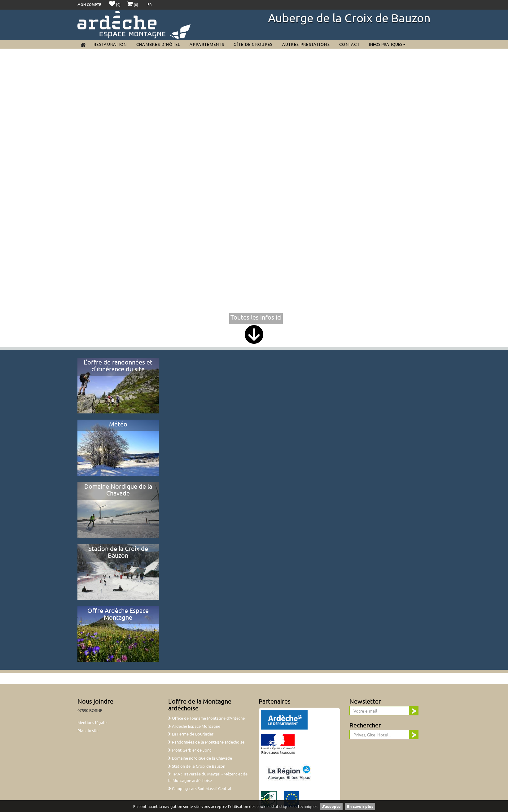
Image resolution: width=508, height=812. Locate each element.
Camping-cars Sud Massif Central (200, 788)
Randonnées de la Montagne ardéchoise (206, 742)
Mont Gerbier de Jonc (190, 750)
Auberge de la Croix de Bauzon (349, 18)
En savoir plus (360, 806)
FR (150, 4)
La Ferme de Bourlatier (191, 734)
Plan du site (88, 730)
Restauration (110, 44)
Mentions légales (93, 722)
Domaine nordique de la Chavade (200, 758)
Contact (349, 44)
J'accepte (331, 806)
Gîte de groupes (253, 44)
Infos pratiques (387, 44)
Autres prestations (306, 44)
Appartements (207, 44)
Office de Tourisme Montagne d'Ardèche (206, 718)
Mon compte (89, 4)
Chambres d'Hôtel (158, 44)
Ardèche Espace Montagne (194, 726)
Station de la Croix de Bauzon (197, 766)
